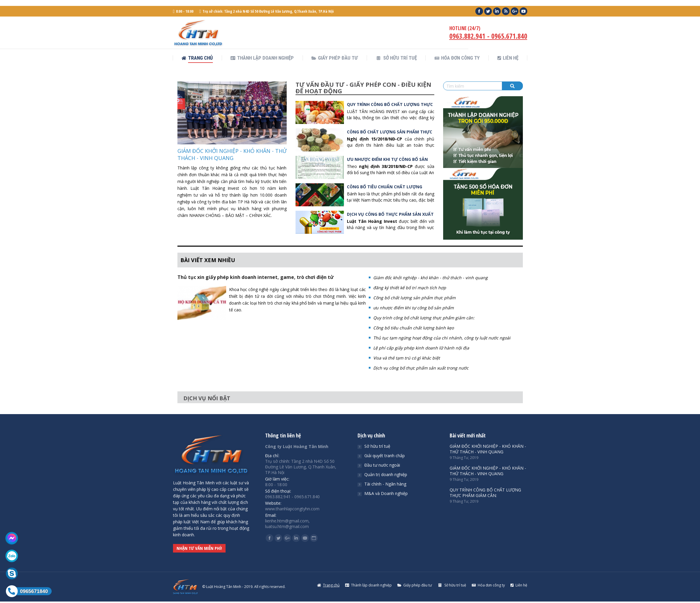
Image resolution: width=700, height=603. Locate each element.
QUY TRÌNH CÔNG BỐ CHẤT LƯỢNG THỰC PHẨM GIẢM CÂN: (485, 493)
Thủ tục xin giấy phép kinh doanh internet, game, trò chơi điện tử (256, 277)
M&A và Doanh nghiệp (386, 493)
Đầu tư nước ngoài (382, 465)
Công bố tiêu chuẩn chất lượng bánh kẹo (413, 328)
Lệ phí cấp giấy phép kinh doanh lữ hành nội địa (421, 348)
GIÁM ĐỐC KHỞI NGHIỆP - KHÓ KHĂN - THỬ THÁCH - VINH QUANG (232, 154)
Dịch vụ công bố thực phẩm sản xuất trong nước (421, 368)
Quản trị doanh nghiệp (386, 474)
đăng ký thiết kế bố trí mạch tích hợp (410, 288)
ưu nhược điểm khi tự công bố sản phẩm (413, 308)
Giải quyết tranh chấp (385, 456)
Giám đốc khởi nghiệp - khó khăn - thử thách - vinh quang (430, 278)
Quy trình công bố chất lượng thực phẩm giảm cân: (424, 318)
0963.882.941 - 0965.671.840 (488, 36)
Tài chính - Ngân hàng (385, 484)
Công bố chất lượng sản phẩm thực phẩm (414, 298)
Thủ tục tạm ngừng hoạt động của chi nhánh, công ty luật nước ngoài (442, 338)
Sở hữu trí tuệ (377, 446)
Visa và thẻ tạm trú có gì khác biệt (407, 358)
